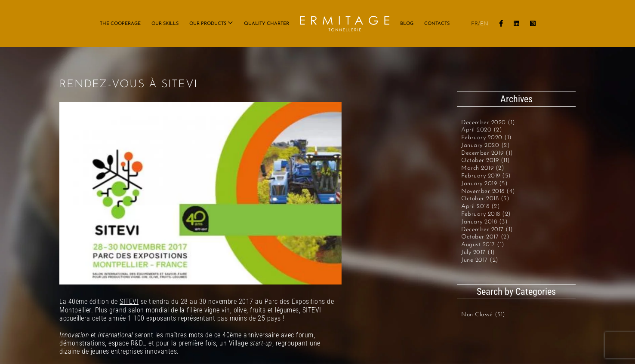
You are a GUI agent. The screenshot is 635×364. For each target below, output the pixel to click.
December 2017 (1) (487, 230)
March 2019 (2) (483, 168)
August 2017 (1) (483, 245)
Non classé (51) (483, 315)
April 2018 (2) (481, 206)
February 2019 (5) (486, 176)
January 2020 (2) (485, 145)
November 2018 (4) (488, 191)
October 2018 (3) (485, 199)
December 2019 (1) (487, 153)
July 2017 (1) (478, 252)
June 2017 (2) (480, 260)
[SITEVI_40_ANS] (200, 193)
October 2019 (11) (486, 161)
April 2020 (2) (482, 130)
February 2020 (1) (487, 138)
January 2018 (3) (484, 222)
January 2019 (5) (484, 184)
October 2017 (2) (485, 237)
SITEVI (129, 301)
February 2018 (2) (486, 214)
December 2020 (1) (488, 123)
